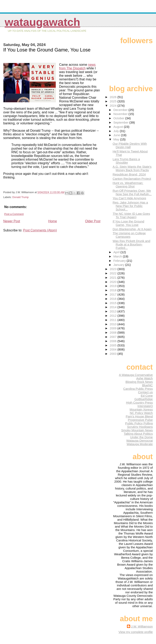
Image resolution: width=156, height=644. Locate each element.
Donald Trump (21, 197)
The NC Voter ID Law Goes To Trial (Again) (131, 215)
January (119, 265)
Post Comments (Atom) (40, 230)
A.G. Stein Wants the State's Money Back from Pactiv (132, 168)
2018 (114, 290)
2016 (114, 299)
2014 (114, 307)
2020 (114, 282)
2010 (114, 324)
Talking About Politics (138, 434)
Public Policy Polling (139, 423)
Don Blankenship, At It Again (132, 229)
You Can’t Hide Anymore (129, 198)
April (117, 252)
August (119, 127)
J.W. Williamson (142, 626)
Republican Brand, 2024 (129, 174)
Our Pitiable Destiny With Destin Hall (130, 145)
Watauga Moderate (140, 444)
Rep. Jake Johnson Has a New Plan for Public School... (130, 206)
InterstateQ (145, 406)
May (117, 139)
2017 (114, 294)
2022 (114, 273)
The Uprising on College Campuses (129, 235)
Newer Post (12, 221)
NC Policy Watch (141, 413)
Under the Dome (141, 437)
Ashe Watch (145, 378)
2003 (114, 354)
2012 (114, 316)
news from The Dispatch (77, 66)
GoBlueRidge (144, 399)
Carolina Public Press (138, 389)
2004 (114, 349)
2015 (114, 303)
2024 (114, 106)
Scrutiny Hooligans (140, 427)
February (120, 261)
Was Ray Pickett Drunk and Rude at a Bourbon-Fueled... (131, 244)
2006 (114, 341)
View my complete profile (136, 632)
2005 (114, 345)
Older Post (93, 221)
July (116, 131)
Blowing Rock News (139, 382)
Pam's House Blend (139, 416)
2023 (114, 269)
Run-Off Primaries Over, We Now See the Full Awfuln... (132, 192)
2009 (114, 328)
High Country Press (139, 402)
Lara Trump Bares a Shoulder (126, 161)
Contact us (145, 392)
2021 (114, 278)
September (121, 122)
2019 (114, 286)
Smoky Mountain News (137, 430)
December (121, 110)
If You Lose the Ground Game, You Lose (128, 223)
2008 (114, 332)
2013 (114, 311)
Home (53, 221)
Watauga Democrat (140, 441)
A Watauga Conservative (136, 375)
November (121, 114)
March (118, 256)
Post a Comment (14, 214)
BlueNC (147, 385)
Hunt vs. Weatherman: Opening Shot (128, 185)
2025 (114, 101)
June (117, 135)
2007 (114, 337)
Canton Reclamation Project (132, 179)
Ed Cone (147, 396)
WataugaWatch (42, 22)
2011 (114, 320)
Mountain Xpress (141, 409)
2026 (114, 97)
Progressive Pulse (140, 420)
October (119, 118)
